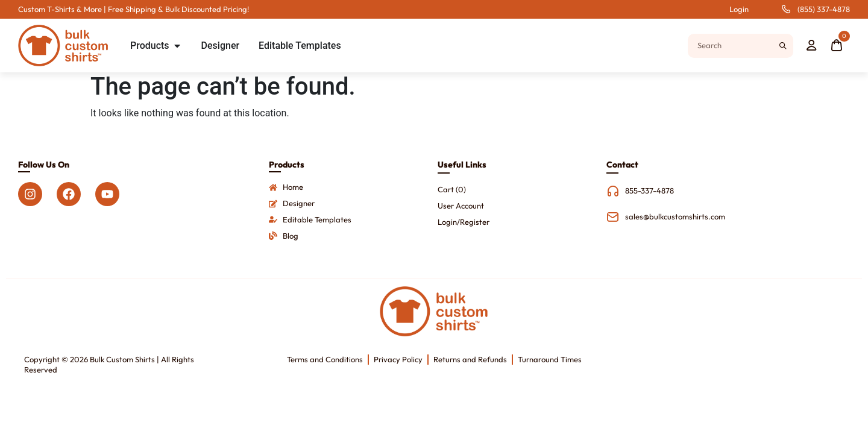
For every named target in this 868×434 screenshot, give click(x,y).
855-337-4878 (649, 190)
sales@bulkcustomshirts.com (675, 216)
